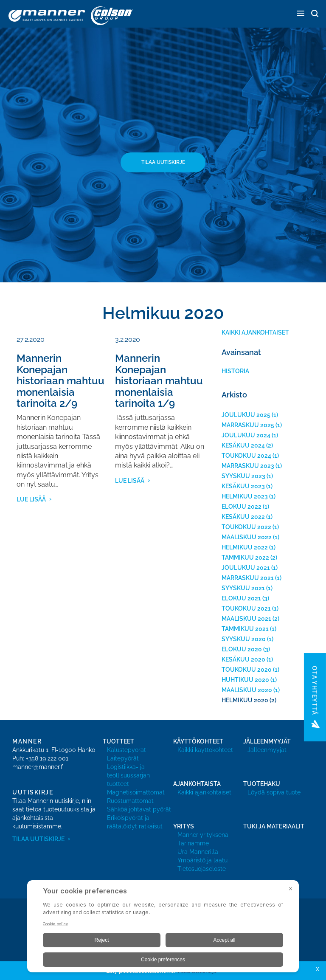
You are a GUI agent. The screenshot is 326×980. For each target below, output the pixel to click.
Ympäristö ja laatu (202, 860)
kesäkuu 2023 (243, 486)
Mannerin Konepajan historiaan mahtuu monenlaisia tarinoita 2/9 (60, 381)
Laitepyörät (123, 758)
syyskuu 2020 (244, 639)
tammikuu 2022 (245, 558)
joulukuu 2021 (246, 568)
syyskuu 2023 (243, 476)
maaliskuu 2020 (247, 690)
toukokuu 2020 (247, 670)
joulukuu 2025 (246, 415)
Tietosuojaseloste (202, 869)
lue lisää (31, 499)
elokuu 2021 (241, 598)
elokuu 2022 (242, 507)
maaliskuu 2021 (246, 619)
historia (235, 371)
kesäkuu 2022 (243, 517)
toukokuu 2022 (246, 527)
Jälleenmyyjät (267, 750)
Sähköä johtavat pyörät (139, 809)
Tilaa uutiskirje (163, 162)
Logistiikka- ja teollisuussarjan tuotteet (128, 775)
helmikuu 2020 (245, 700)
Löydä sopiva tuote (274, 792)
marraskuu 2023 (248, 466)
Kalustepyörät (126, 750)
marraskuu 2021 (248, 578)
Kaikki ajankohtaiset (255, 332)
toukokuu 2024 (246, 456)
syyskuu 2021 (243, 588)
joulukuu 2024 (246, 435)
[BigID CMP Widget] (163, 928)
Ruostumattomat (130, 801)
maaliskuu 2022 (247, 537)
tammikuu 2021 (245, 629)
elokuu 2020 (242, 649)
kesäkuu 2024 (243, 445)
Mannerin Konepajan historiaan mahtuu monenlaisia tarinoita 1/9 (159, 381)
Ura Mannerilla (198, 852)
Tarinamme (193, 843)
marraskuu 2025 (248, 425)
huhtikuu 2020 (245, 680)
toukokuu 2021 (246, 608)
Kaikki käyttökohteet (205, 750)
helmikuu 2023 (245, 496)
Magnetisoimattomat (136, 792)
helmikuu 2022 (245, 547)
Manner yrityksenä (203, 835)
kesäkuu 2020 (243, 659)
